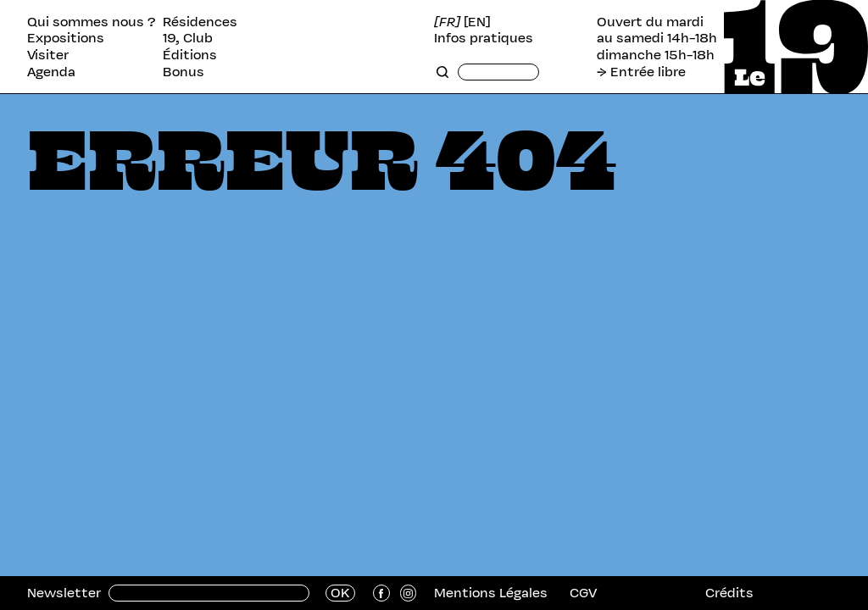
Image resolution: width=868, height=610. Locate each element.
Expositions (66, 38)
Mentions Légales (491, 593)
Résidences (200, 22)
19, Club (188, 38)
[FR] (447, 22)
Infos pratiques (484, 38)
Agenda (51, 72)
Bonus (184, 72)
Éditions (190, 55)
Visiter (48, 55)
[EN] (477, 22)
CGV (583, 593)
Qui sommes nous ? (92, 22)
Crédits (729, 593)
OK (340, 593)
